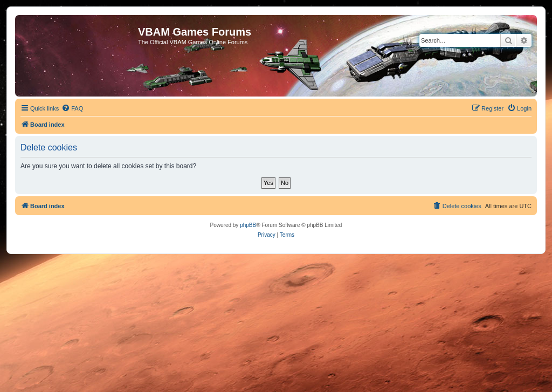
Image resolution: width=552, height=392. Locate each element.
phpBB (248, 225)
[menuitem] (72, 108)
